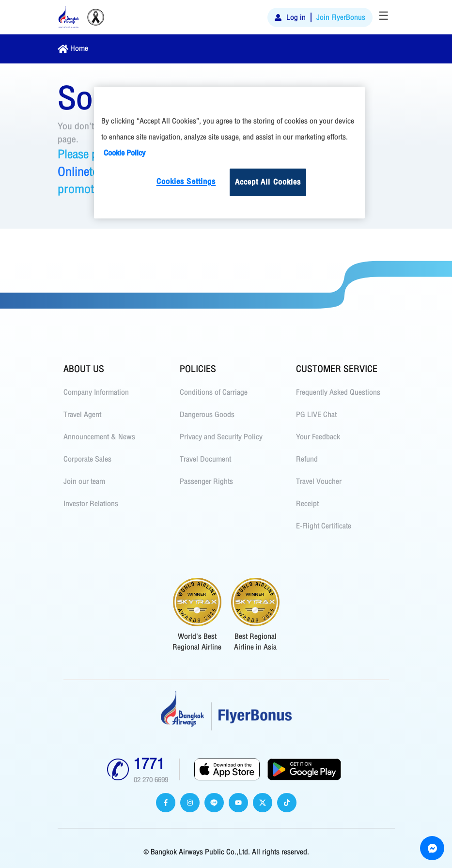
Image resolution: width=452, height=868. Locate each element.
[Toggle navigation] (384, 17)
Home (79, 48)
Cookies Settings (186, 182)
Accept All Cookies (268, 182)
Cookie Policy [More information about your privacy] (125, 153)
